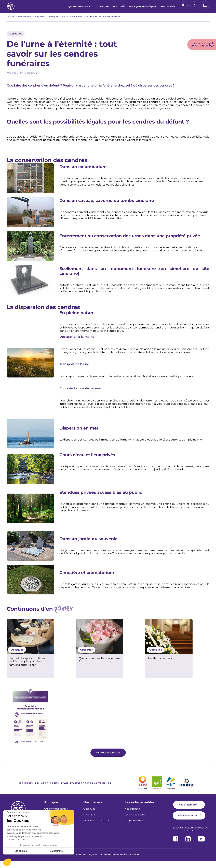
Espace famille (171, 7)
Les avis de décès (135, 821)
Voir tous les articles (108, 759)
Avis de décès (195, 7)
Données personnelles (114, 861)
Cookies (135, 861)
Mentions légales (87, 861)
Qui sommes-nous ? (49, 8)
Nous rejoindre (188, 811)
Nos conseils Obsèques (47, 19)
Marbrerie (86, 6)
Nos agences (132, 815)
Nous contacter (188, 822)
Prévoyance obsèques (107, 8)
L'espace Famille (134, 827)
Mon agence (147, 7)
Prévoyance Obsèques (96, 827)
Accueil (10, 19)
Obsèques (70, 6)
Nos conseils (129, 8)
